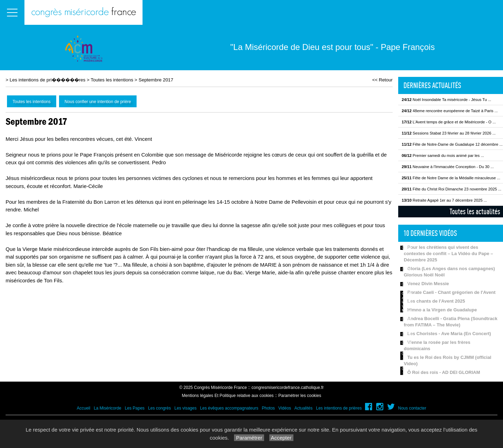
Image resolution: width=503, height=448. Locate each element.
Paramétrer (249, 438)
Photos (268, 408)
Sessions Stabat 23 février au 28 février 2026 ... (449, 133)
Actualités (304, 408)
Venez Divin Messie (428, 284)
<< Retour (382, 80)
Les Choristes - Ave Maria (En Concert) (449, 334)
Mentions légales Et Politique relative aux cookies (228, 396)
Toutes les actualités (475, 211)
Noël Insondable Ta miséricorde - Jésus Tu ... (446, 100)
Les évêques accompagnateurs (229, 408)
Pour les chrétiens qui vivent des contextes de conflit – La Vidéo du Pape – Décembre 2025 (449, 254)
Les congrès (159, 408)
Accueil (84, 408)
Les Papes (135, 408)
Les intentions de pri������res (48, 80)
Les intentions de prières (339, 408)
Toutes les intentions (112, 80)
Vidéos (285, 408)
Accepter (281, 438)
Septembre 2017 (156, 80)
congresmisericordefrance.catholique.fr (288, 388)
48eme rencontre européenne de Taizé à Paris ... (450, 111)
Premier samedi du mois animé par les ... (443, 156)
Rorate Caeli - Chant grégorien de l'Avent (451, 292)
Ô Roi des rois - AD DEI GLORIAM (444, 372)
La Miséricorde (107, 408)
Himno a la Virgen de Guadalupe (442, 310)
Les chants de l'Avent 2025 (436, 301)
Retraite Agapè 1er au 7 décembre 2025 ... (444, 200)
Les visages (185, 408)
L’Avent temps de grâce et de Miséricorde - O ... (449, 122)
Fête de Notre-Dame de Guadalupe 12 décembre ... (452, 144)
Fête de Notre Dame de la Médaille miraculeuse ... (451, 178)
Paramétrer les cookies (300, 396)
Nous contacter (412, 408)
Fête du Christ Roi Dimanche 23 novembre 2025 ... (451, 189)
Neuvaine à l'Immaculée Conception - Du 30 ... (448, 167)
